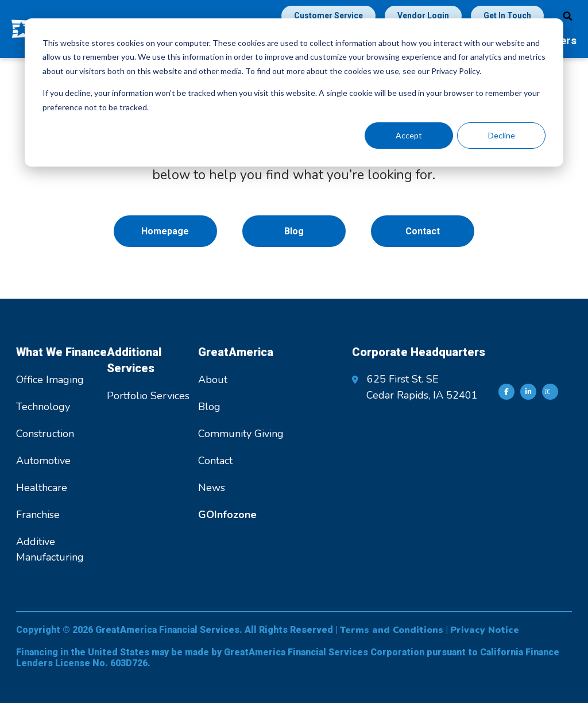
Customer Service (328, 16)
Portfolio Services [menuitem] (148, 396)
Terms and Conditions (392, 630)
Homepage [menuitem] (165, 231)
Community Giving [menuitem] (241, 434)
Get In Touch (507, 16)
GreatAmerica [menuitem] (236, 352)
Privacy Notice (485, 630)
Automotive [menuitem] (43, 461)
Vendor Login (423, 16)
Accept (409, 135)
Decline (502, 135)
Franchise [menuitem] (38, 515)
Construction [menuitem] (45, 434)
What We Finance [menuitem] (61, 352)
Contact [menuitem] (423, 231)
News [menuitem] (212, 488)
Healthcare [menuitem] (42, 488)
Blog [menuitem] (294, 231)
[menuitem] (227, 515)
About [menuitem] (213, 380)
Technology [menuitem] (43, 407)
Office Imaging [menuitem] (50, 380)
